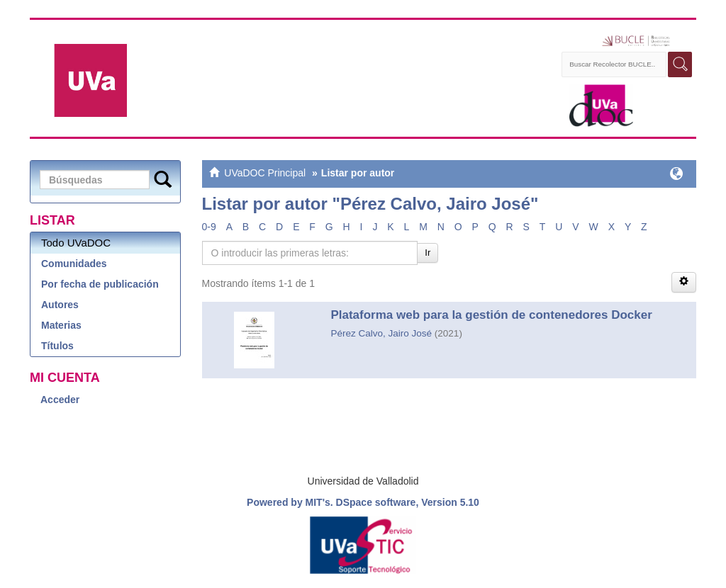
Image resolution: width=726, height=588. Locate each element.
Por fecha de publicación (100, 284)
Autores (60, 305)
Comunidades (74, 264)
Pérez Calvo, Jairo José (381, 333)
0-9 (209, 227)
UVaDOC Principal (265, 173)
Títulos (57, 346)
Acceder (60, 400)
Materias (61, 325)
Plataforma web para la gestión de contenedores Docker (491, 315)
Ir (428, 253)
